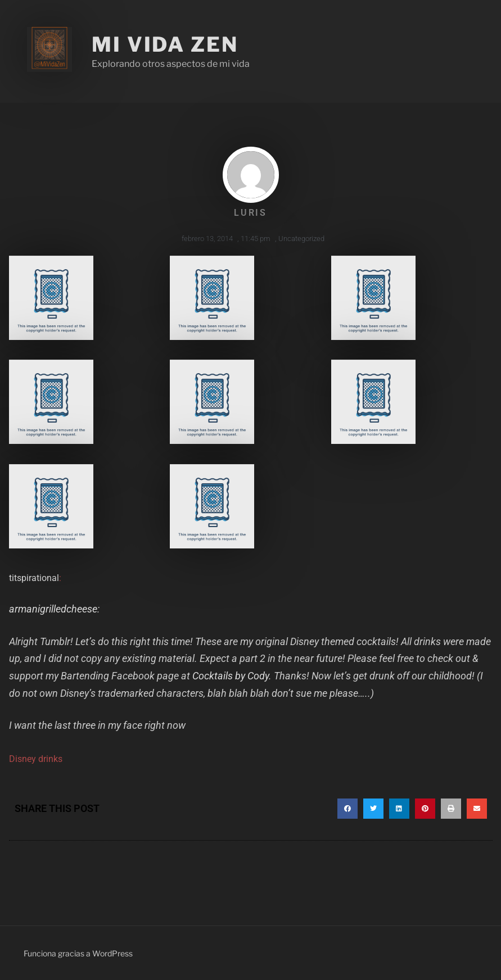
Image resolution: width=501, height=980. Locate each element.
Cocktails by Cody (231, 676)
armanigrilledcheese (53, 609)
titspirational (34, 578)
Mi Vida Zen (165, 44)
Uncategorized (301, 239)
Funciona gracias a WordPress (78, 953)
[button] (347, 809)
